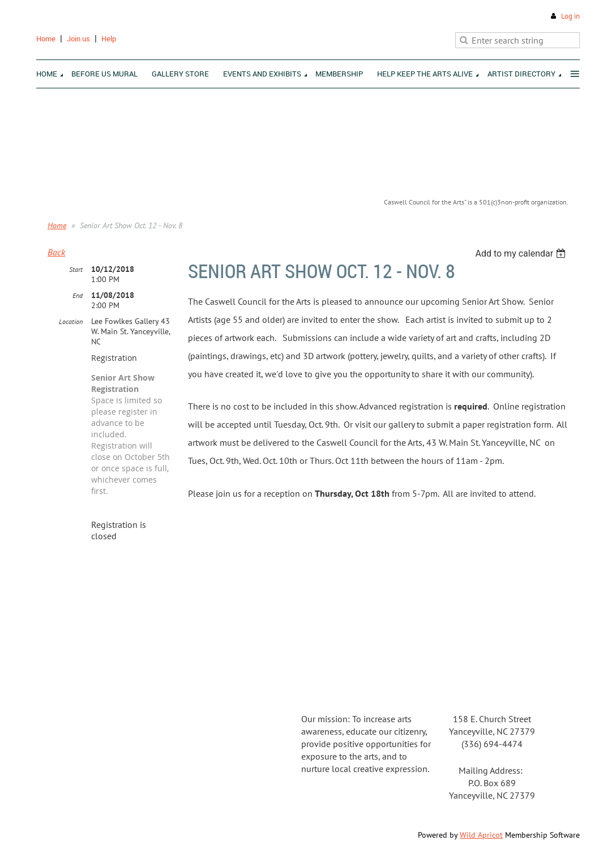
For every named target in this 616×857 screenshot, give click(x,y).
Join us (78, 39)
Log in (570, 16)
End (78, 295)
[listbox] (522, 253)
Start (76, 269)
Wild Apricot (481, 835)
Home (46, 39)
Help (109, 39)
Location (71, 321)
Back (56, 252)
